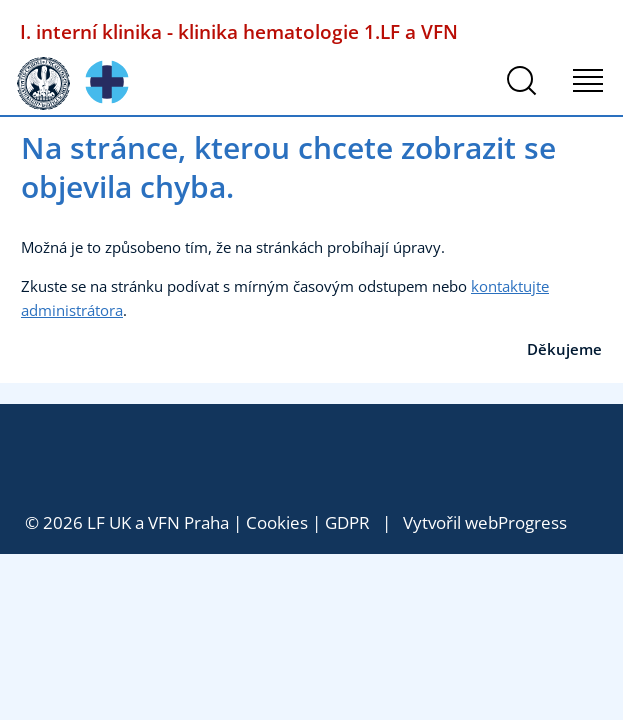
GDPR (347, 522)
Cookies (277, 522)
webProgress (516, 522)
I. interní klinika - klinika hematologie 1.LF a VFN (239, 31)
